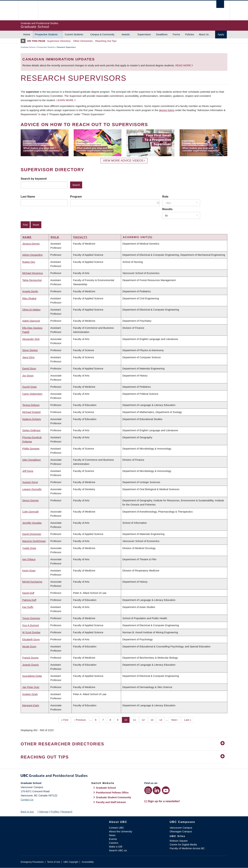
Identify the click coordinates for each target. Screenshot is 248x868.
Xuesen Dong (30, 482)
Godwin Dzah (30, 694)
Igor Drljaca (29, 559)
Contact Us (27, 800)
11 (136, 720)
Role (165, 197)
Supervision (144, 34)
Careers (114, 843)
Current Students (74, 34)
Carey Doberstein (32, 394)
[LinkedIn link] (157, 790)
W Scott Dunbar (31, 632)
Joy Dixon (28, 376)
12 (144, 720)
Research (67, 812)
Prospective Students (46, 34)
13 (153, 720)
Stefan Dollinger (31, 430)
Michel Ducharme (32, 582)
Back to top (29, 812)
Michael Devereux (33, 273)
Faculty (80, 237)
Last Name (28, 197)
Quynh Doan (29, 387)
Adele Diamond (31, 321)
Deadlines (162, 34)
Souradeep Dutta (32, 676)
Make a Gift (116, 847)
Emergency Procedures (32, 862)
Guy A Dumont (31, 625)
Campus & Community (102, 34)
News (112, 835)
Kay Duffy (28, 607)
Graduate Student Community (113, 797)
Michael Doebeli (31, 412)
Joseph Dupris (30, 665)
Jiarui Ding (28, 357)
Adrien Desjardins (32, 255)
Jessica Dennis (31, 244)
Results (167, 209)
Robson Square (179, 841)
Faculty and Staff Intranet (111, 802)
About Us (204, 34)
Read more (184, 65)
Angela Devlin (30, 291)
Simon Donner (30, 500)
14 (162, 720)
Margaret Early (31, 705)
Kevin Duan (29, 570)
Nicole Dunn (29, 646)
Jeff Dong (28, 471)
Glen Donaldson (32, 460)
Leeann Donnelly (32, 489)
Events (113, 839)
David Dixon (29, 368)
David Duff (28, 593)
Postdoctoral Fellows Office (112, 793)
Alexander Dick (31, 339)
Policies (190, 34)
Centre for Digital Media (183, 844)
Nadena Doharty (32, 419)
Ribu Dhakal (29, 298)
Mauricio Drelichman (34, 541)
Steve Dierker (30, 350)
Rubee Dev (29, 262)
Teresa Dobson (31, 405)
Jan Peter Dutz (31, 687)
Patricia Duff (29, 600)
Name (27, 237)
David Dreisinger (32, 534)
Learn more (65, 100)
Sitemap (44, 812)
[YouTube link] (166, 790)
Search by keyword (34, 179)
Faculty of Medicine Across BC (187, 848)
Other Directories (83, 41)
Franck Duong (30, 658)
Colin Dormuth (30, 512)
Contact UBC (117, 828)
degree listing (167, 110)
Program (76, 197)
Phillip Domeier (31, 449)
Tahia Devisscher (32, 280)
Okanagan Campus (181, 831)
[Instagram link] (148, 790)
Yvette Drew (29, 548)
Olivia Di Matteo (31, 310)
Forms (176, 34)
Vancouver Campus (181, 828)
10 (127, 720)
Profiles (55, 812)
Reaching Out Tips (106, 41)
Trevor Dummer (31, 618)
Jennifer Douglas (32, 523)
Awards (126, 34)
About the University (121, 831)
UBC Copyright (71, 862)
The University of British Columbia (28, 10)
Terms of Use (53, 862)
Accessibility (88, 862)
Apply (221, 34)
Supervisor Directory (59, 41)
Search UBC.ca (118, 850)
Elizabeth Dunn (31, 639)
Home (27, 34)
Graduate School (28, 47)
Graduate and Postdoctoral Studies (124, 776)
